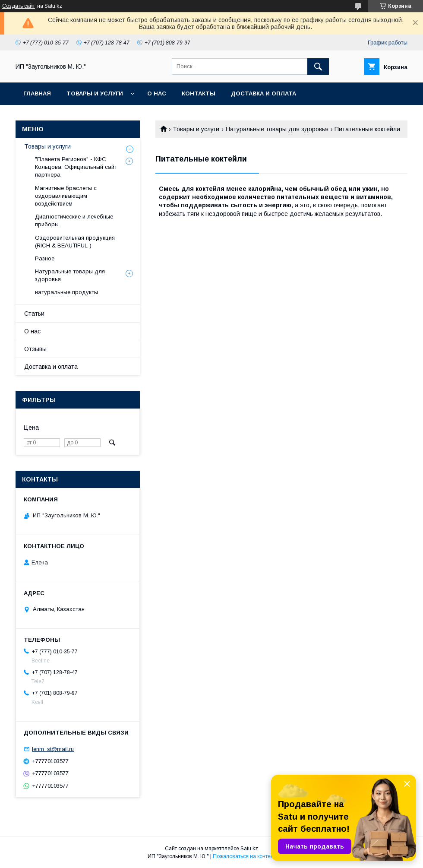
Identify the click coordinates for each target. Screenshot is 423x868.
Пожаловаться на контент (244, 856)
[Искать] (318, 67)
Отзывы (35, 349)
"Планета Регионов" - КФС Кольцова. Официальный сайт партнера (76, 167)
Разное (45, 258)
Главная (37, 93)
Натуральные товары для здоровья (277, 129)
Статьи (34, 314)
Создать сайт (19, 6)
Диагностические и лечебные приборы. (74, 220)
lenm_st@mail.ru (53, 749)
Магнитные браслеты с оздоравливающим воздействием (66, 196)
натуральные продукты (66, 292)
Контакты (199, 93)
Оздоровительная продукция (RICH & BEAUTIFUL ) (75, 242)
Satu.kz (249, 849)
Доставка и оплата (264, 93)
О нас (157, 93)
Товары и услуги (95, 93)
